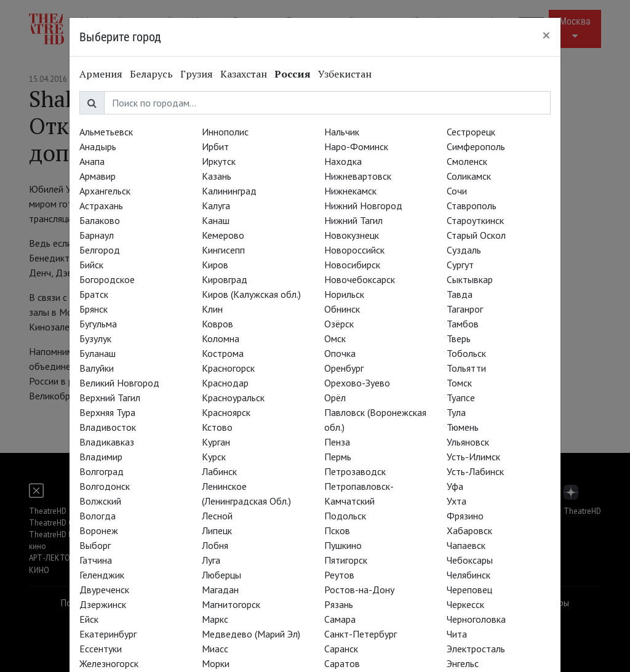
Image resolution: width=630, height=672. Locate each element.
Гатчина (96, 560)
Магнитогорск (231, 604)
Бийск (91, 265)
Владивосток (108, 427)
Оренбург (344, 368)
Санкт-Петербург (361, 634)
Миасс (215, 649)
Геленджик (102, 575)
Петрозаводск (355, 471)
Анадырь (98, 146)
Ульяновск (468, 442)
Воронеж (99, 530)
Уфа (455, 486)
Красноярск (226, 412)
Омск (335, 338)
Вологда (98, 516)
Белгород (100, 250)
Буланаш (98, 353)
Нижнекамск (350, 191)
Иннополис (225, 132)
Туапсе (461, 398)
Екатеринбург (108, 634)
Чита (457, 634)
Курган (216, 442)
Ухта (457, 501)
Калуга (216, 206)
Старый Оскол (476, 235)
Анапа (92, 161)
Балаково (100, 220)
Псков (337, 530)
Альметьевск (106, 132)
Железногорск (109, 663)
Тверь (459, 338)
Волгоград (102, 471)
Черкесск (465, 604)
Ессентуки (101, 649)
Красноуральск (233, 398)
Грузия (197, 74)
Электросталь (476, 649)
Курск (214, 457)
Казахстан (244, 74)
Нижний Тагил (353, 220)
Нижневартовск (358, 176)
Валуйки (97, 368)
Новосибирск (352, 265)
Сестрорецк (471, 132)
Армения (101, 74)
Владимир (101, 457)
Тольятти (466, 368)
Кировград (225, 279)
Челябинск (469, 575)
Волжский (100, 501)
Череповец (469, 590)
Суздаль (464, 250)
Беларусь (151, 74)
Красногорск (228, 368)
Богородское (107, 279)
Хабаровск (469, 530)
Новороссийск (354, 250)
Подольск (345, 516)
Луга (211, 560)
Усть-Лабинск (475, 471)
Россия (293, 74)
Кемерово (223, 235)
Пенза (337, 442)
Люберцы (221, 575)
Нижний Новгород (363, 206)
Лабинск (219, 471)
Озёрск (339, 324)
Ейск (89, 619)
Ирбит (215, 146)
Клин (212, 309)
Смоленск (467, 161)
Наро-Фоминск (356, 146)
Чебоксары (470, 560)
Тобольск (466, 353)
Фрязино (465, 516)
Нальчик (342, 132)
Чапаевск (466, 545)
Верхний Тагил (110, 398)
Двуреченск (104, 590)
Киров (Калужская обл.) (251, 294)
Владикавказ (107, 442)
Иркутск (219, 161)
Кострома (223, 353)
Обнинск (342, 309)
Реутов (339, 575)
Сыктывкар (470, 279)
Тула (456, 412)
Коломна (221, 338)
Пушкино (343, 545)
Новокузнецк (352, 235)
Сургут (460, 265)
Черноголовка (476, 619)
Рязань (339, 604)
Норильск (344, 294)
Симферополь (476, 146)
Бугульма (98, 324)
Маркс (215, 619)
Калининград (229, 191)
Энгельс (463, 663)
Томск (459, 383)
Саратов (342, 663)
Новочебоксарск (360, 279)
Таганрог (465, 309)
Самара (340, 619)
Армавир (98, 176)
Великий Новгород (119, 383)
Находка (343, 161)
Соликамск (469, 176)
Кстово (217, 427)
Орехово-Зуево (357, 383)
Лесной (217, 516)
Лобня (215, 545)
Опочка (340, 353)
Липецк (217, 530)
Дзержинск (103, 604)
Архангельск (105, 191)
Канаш (216, 220)
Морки (216, 663)
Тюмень (463, 427)
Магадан (220, 590)
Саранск (341, 649)
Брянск (94, 309)
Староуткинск (475, 220)
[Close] (546, 35)
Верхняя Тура (107, 412)
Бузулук (95, 338)
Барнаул (97, 235)
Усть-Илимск (473, 457)
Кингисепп (223, 250)
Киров (215, 265)
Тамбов (463, 324)
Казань (217, 176)
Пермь (338, 457)
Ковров (217, 324)
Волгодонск (105, 486)
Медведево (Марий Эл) (251, 634)
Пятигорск (346, 560)
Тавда (460, 294)
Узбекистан (345, 74)
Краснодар (225, 383)
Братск (94, 294)
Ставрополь (472, 206)
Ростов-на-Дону (359, 590)
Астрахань (101, 206)
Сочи (457, 191)
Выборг (95, 545)
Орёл (335, 398)
